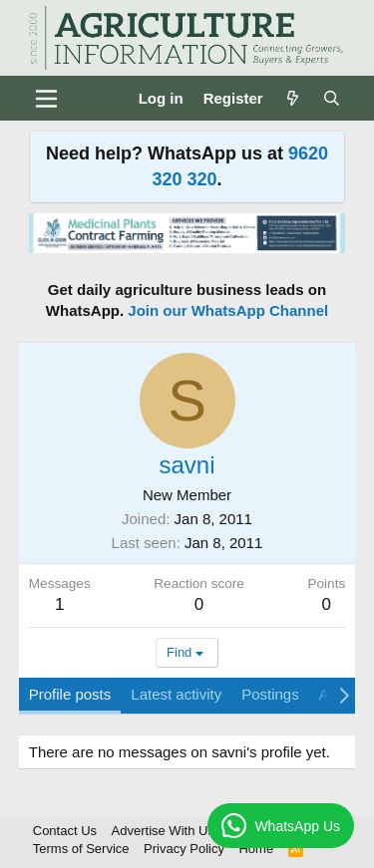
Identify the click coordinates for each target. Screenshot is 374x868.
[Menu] (46, 99)
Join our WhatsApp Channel (228, 310)
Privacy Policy (184, 849)
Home (256, 849)
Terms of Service (81, 849)
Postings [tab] (270, 694)
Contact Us (65, 831)
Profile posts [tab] (70, 694)
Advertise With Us (163, 831)
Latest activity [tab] (176, 694)
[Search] (332, 98)
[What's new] (293, 98)
